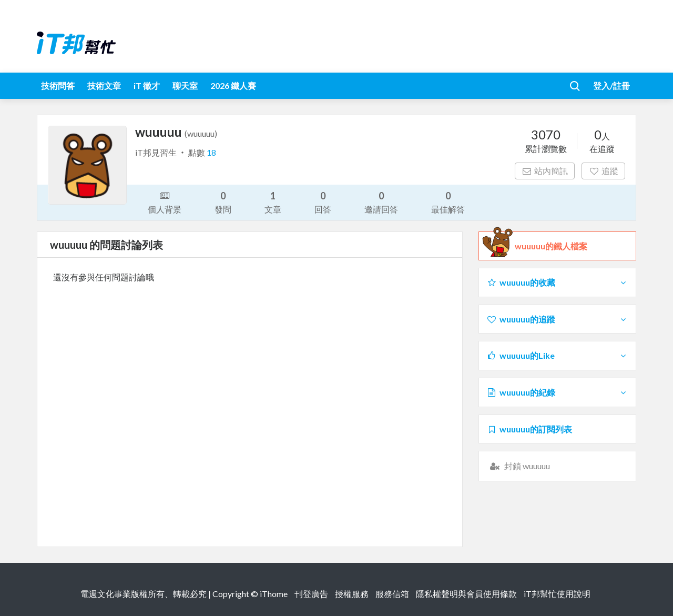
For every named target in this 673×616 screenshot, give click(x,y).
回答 (323, 202)
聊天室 (185, 85)
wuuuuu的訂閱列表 (529, 429)
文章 (273, 202)
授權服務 (352, 594)
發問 (223, 202)
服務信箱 (392, 594)
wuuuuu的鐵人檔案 (551, 246)
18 (211, 152)
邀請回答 (381, 202)
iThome (274, 594)
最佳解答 (448, 202)
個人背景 (165, 201)
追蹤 (603, 171)
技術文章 (104, 85)
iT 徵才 (147, 85)
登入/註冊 (611, 85)
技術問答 (58, 85)
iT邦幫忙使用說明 (557, 594)
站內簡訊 (545, 171)
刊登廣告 (311, 594)
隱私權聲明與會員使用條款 (466, 594)
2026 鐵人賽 (233, 85)
